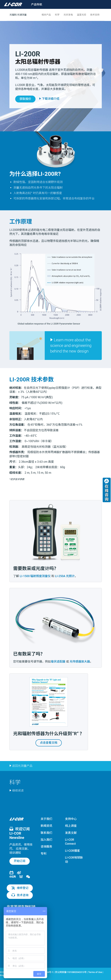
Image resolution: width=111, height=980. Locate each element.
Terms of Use (95, 972)
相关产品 (46, 15)
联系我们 (46, 833)
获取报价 (25, 99)
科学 (57, 15)
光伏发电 (68, 15)
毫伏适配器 (58, 662)
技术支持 (95, 15)
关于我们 (46, 819)
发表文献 (71, 833)
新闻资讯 (46, 826)
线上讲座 (71, 826)
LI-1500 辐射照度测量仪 (35, 576)
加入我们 (46, 840)
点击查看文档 (49, 743)
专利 (43, 854)
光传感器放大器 (80, 662)
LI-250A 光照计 (65, 576)
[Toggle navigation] (34, 4)
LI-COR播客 (72, 851)
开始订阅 (20, 861)
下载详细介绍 (49, 99)
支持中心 (71, 819)
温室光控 (82, 15)
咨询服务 (46, 847)
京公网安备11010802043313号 (71, 972)
